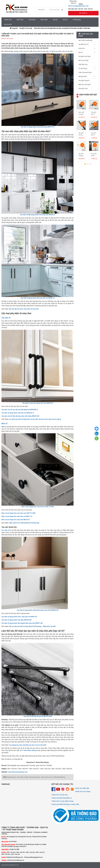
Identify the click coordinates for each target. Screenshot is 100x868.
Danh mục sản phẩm (86, 35)
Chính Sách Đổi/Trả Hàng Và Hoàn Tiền (65, 804)
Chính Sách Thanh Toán (60, 795)
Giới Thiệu (20, 20)
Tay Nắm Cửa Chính (85, 56)
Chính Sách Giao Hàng (83, 791)
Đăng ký (73, 3)
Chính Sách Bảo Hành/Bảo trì (62, 798)
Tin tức (65, 20)
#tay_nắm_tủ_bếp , (23, 777)
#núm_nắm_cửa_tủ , (47, 777)
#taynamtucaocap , (35, 777)
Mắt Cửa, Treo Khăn (85, 85)
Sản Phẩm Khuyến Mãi (85, 40)
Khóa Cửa (82, 48)
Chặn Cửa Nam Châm (85, 72)
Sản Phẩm (44, 20)
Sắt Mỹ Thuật (83, 76)
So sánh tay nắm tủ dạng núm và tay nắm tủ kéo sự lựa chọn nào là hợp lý (35, 419)
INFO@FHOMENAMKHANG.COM (78, 6)
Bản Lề (81, 52)
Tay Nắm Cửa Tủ (83, 44)
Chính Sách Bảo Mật (82, 788)
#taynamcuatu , (12, 777)
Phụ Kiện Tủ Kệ (83, 89)
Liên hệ (55, 20)
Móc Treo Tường (83, 60)
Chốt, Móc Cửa (83, 64)
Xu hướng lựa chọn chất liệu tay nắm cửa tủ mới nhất (28, 745)
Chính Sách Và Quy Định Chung (62, 801)
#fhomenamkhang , (60, 777)
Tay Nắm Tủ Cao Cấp (26, 28)
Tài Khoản (32, 20)
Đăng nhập (73, 1)
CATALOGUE (8, 24)
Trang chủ (8, 20)
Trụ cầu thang (83, 68)
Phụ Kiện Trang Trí (84, 80)
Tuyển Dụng (77, 20)
